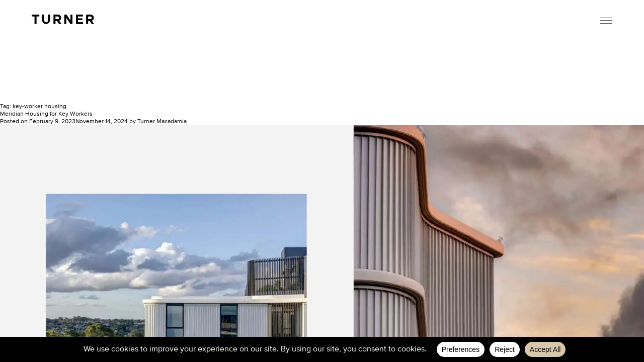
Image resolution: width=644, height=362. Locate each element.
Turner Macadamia (162, 122)
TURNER (63, 19)
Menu (606, 21)
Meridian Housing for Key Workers (46, 114)
